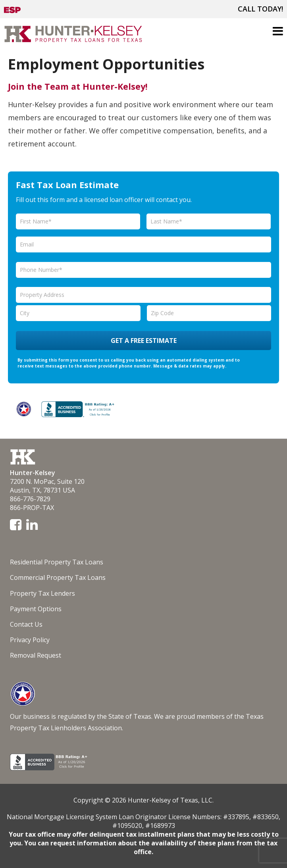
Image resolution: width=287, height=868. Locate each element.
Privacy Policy (30, 640)
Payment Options (36, 609)
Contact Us (26, 624)
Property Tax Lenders (42, 593)
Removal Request (36, 655)
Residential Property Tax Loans (57, 562)
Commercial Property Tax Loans (58, 577)
